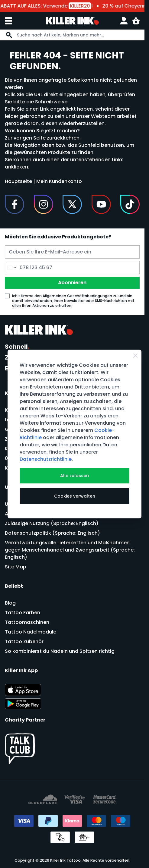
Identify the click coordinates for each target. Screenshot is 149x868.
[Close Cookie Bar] (135, 356)
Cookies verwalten (75, 496)
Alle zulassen (74, 476)
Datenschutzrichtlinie (46, 459)
